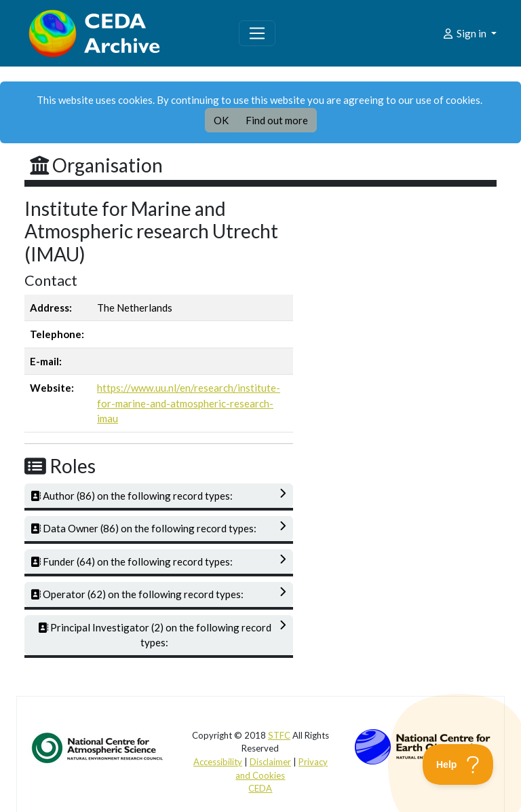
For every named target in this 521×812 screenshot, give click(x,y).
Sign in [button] (465, 33)
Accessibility (218, 762)
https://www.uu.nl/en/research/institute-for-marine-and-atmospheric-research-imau (189, 403)
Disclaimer (270, 762)
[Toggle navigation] (257, 33)
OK (221, 120)
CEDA (260, 788)
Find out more (277, 120)
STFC (279, 735)
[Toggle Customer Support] (458, 764)
